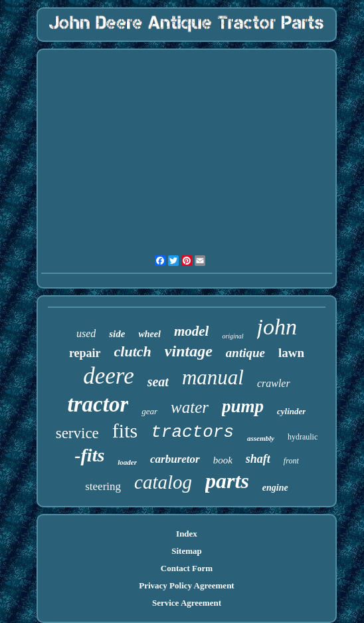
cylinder (291, 411)
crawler (274, 383)
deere (108, 376)
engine (275, 488)
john (277, 327)
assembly (261, 438)
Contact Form (187, 568)
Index (187, 534)
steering (103, 486)
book (223, 460)
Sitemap (187, 551)
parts (227, 481)
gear (149, 411)
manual (213, 377)
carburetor (175, 459)
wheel (149, 334)
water (190, 407)
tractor (98, 404)
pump (243, 406)
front (291, 461)
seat (158, 382)
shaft (258, 459)
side (117, 334)
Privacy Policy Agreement (186, 585)
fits (125, 431)
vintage (189, 351)
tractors (192, 432)
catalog (163, 482)
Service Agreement (187, 603)
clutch (133, 351)
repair (85, 353)
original (232, 336)
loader (127, 462)
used (86, 333)
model (192, 331)
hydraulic (303, 437)
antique (245, 353)
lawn (291, 353)
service (77, 433)
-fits (89, 455)
